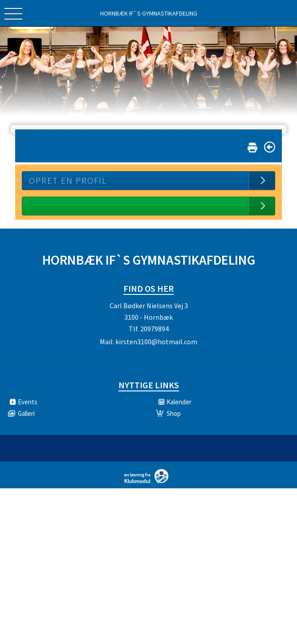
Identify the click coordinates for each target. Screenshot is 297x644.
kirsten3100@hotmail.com (156, 342)
